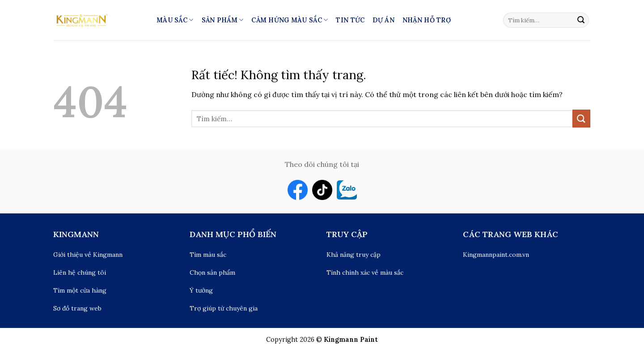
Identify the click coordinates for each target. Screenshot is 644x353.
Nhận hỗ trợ (427, 20)
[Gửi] (581, 20)
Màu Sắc (175, 20)
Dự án (383, 20)
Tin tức (350, 20)
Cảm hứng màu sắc (290, 20)
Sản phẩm (223, 20)
